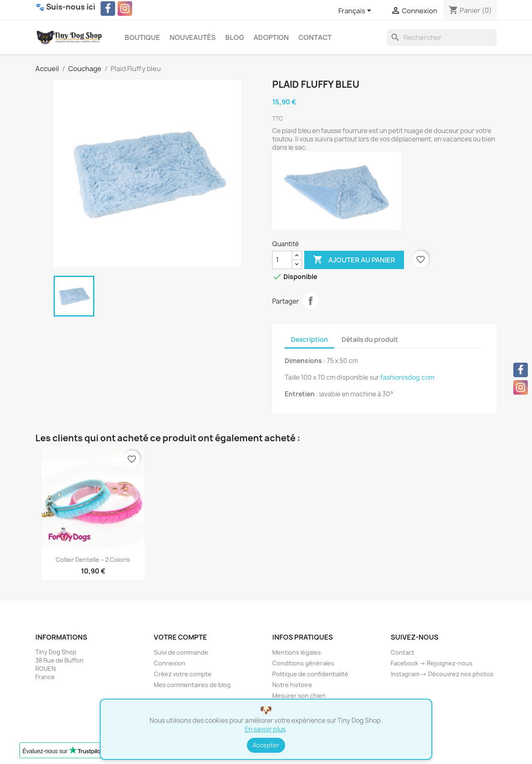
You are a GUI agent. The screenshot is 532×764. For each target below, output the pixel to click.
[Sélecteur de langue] (356, 11)
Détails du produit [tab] (370, 340)
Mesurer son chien (299, 696)
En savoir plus (265, 729)
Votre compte (180, 637)
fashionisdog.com (407, 377)
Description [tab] (309, 340)
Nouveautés (193, 37)
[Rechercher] (442, 37)
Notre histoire (292, 685)
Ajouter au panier (354, 260)
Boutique (142, 37)
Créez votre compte (183, 674)
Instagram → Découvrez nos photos (442, 674)
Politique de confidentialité (310, 674)
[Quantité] (282, 260)
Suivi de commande (181, 652)
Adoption (271, 37)
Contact (315, 37)
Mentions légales (297, 652)
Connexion (170, 663)
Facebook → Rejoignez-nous (432, 663)
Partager (310, 301)
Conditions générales (303, 663)
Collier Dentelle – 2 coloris (93, 560)
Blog (235, 37)
